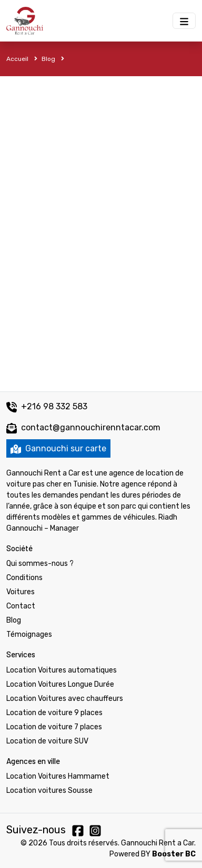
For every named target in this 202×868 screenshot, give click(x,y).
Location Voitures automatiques (62, 670)
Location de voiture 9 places (54, 713)
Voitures (21, 592)
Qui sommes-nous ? (40, 564)
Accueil (22, 59)
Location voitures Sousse (49, 791)
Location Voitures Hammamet (58, 776)
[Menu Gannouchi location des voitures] (184, 21)
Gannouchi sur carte (58, 448)
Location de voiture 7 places (54, 727)
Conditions (24, 578)
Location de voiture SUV (47, 741)
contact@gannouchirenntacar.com (91, 427)
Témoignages (29, 634)
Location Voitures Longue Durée (60, 684)
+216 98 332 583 (47, 406)
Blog (53, 59)
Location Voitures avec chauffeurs (65, 699)
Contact (21, 606)
